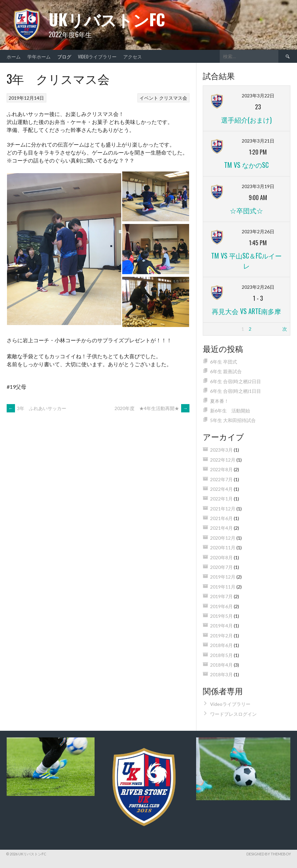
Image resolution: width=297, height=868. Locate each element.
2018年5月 (221, 655)
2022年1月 (221, 499)
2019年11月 (223, 587)
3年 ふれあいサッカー (36, 408)
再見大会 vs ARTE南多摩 (246, 311)
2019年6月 (221, 606)
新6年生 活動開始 (230, 411)
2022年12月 (223, 460)
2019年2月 (221, 636)
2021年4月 (221, 528)
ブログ (64, 56)
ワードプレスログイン (233, 714)
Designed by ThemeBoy (269, 854)
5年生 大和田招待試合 (233, 420)
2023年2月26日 (258, 231)
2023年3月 (221, 450)
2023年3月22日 (258, 96)
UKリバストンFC (107, 19)
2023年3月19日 (258, 186)
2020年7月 (221, 567)
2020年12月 (223, 538)
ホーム (14, 56)
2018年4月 (221, 665)
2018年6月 (221, 645)
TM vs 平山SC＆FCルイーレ (246, 261)
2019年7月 (221, 596)
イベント (149, 98)
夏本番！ (219, 401)
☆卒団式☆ (246, 210)
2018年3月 (221, 674)
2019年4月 (221, 626)
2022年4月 (221, 489)
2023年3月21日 (258, 141)
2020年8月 (221, 557)
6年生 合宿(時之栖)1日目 (236, 391)
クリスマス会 (173, 98)
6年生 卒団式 (224, 362)
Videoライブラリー (97, 56)
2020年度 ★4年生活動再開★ (152, 408)
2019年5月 (221, 616)
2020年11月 (223, 547)
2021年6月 (221, 518)
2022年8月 (221, 469)
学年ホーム (39, 56)
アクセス (135, 56)
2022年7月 (221, 479)
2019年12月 (223, 577)
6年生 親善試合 (226, 371)
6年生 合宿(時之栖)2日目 (236, 381)
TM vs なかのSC (246, 165)
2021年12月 (223, 509)
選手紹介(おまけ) (246, 120)
